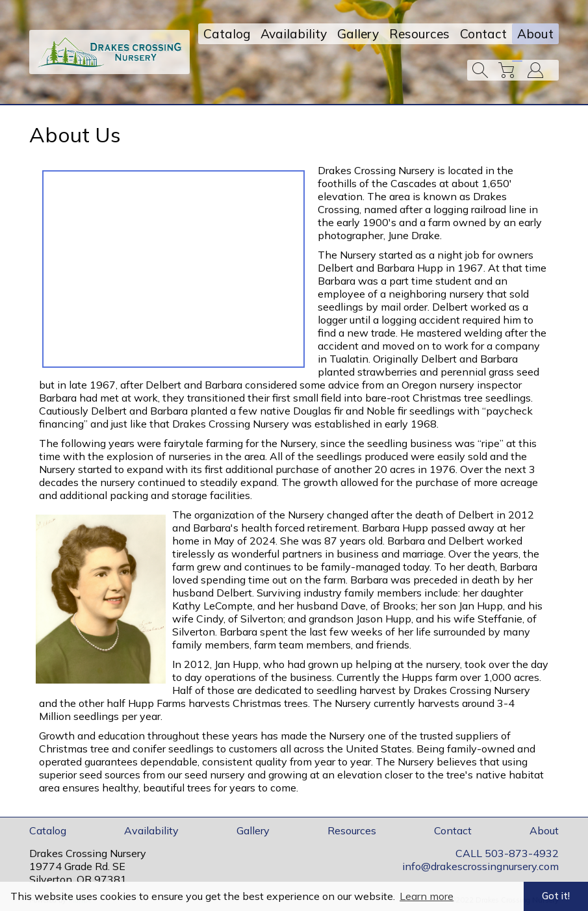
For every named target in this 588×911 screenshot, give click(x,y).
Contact (483, 34)
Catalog (227, 34)
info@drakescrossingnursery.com (480, 866)
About (535, 34)
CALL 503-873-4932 (507, 853)
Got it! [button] (556, 896)
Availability (294, 34)
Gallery (358, 34)
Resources (419, 34)
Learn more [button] (427, 896)
